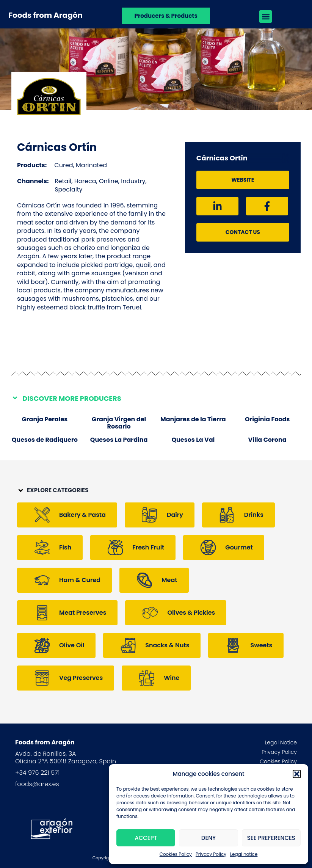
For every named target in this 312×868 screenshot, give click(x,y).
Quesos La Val (193, 440)
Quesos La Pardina (119, 440)
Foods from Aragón (45, 15)
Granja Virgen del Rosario (119, 423)
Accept (146, 838)
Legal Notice (281, 742)
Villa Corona (267, 440)
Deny (209, 838)
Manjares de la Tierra (193, 419)
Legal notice (244, 854)
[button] (297, 774)
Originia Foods (267, 419)
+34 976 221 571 (37, 773)
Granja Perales (45, 419)
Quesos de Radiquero (45, 440)
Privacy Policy (211, 854)
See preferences (271, 838)
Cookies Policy (176, 854)
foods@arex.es (37, 784)
